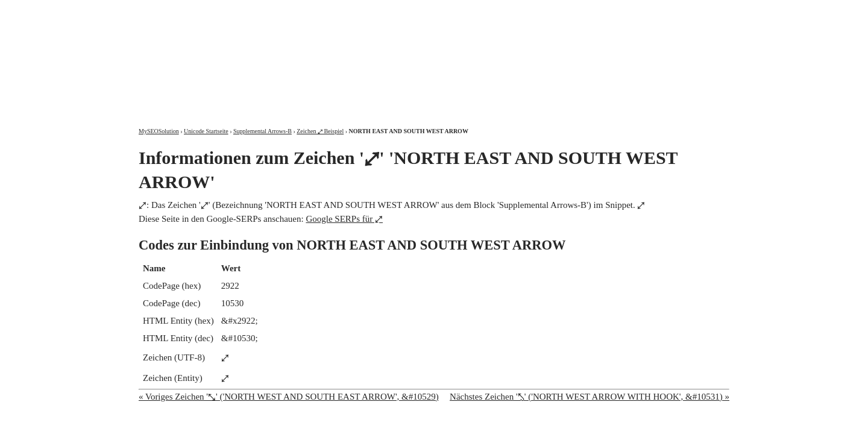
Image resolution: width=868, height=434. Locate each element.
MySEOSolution (159, 131)
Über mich (575, 11)
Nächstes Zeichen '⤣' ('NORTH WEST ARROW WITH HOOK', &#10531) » (590, 397)
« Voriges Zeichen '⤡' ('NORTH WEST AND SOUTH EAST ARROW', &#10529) (289, 397)
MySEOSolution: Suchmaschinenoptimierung (280, 54)
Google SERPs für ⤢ (344, 219)
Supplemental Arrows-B (263, 131)
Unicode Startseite (206, 131)
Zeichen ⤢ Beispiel (320, 131)
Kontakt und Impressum (667, 11)
